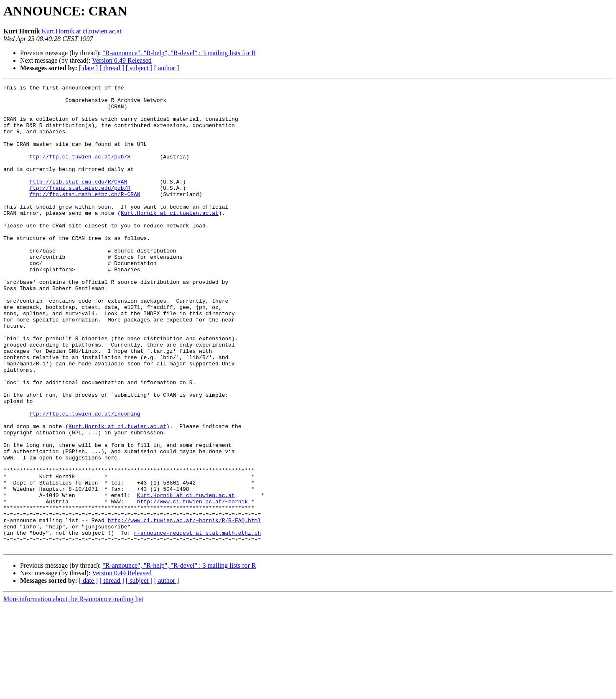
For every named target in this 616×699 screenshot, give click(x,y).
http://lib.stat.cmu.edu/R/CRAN (78, 202)
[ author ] (167, 68)
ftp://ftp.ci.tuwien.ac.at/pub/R (80, 171)
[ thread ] (112, 68)
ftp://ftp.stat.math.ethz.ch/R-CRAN (85, 217)
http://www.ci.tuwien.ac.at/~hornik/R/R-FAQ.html (185, 608)
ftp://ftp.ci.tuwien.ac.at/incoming (85, 480)
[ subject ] (139, 68)
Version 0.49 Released (122, 60)
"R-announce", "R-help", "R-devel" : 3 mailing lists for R (179, 53)
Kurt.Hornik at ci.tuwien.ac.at (82, 31)
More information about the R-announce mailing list (73, 692)
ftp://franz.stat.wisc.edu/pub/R (80, 209)
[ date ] (88, 68)
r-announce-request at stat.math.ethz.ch (197, 623)
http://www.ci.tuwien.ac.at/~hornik (192, 585)
